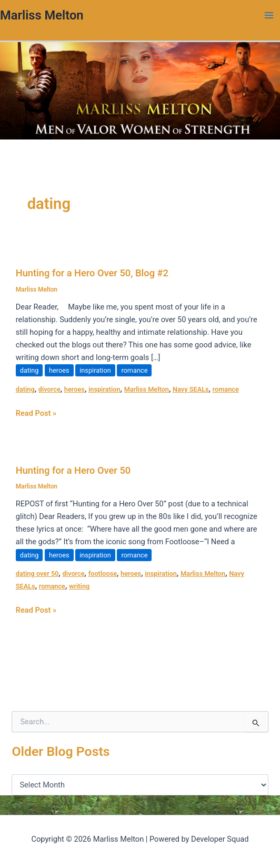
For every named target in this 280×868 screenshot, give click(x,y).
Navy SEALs (191, 389)
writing (79, 586)
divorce (49, 389)
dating (29, 370)
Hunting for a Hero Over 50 (73, 470)
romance (134, 370)
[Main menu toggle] (269, 15)
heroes (59, 370)
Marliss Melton (42, 15)
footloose (103, 573)
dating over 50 (37, 573)
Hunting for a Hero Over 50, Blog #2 (92, 273)
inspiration (95, 370)
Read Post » (36, 412)
